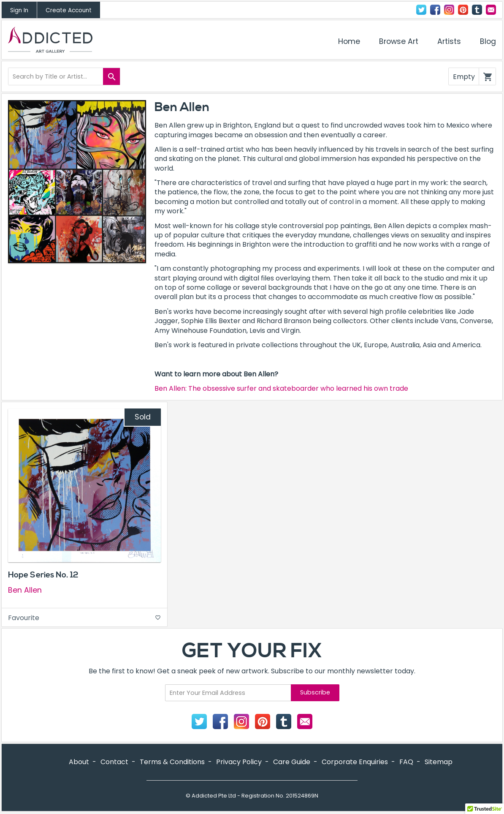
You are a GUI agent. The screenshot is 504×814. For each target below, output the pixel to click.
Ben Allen (25, 590)
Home (349, 41)
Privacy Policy (239, 762)
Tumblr (477, 10)
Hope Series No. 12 (43, 575)
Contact (491, 10)
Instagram (449, 10)
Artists (449, 41)
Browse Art (399, 41)
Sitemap (439, 762)
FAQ (406, 762)
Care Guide (292, 762)
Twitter (421, 10)
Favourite (84, 618)
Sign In (19, 10)
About (79, 762)
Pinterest (463, 10)
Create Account (69, 10)
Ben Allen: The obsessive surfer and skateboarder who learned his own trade (281, 388)
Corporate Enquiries (355, 762)
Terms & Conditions (172, 762)
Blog (488, 41)
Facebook (435, 10)
